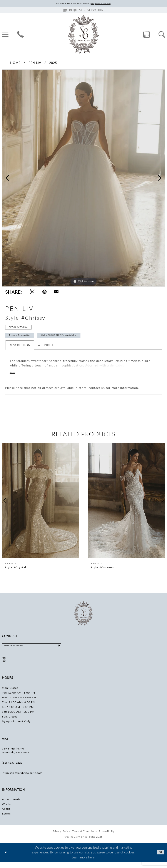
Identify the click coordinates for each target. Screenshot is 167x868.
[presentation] (41, 506)
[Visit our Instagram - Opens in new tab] (4, 666)
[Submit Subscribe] (75, 652)
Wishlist (7, 810)
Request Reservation (24, 340)
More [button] (13, 378)
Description (20, 350)
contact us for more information (113, 393)
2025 (53, 63)
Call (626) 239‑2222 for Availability (76, 340)
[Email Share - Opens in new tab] (56, 292)
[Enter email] (40, 652)
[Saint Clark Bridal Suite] (83, 35)
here (91, 863)
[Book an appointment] (83, 11)
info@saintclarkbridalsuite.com (22, 779)
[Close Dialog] (6, 859)
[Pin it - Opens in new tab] (44, 293)
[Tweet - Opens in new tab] (32, 293)
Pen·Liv (35, 63)
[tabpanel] (83, 179)
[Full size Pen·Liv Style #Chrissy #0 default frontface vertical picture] (83, 179)
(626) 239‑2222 (12, 769)
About (6, 815)
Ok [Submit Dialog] (160, 858)
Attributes (48, 350)
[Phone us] (20, 35)
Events (6, 820)
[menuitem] (20, 35)
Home (15, 63)
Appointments (11, 806)
